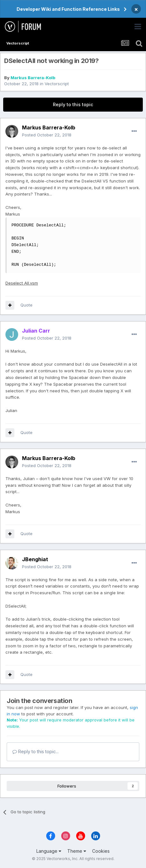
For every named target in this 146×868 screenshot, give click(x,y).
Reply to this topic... (36, 751)
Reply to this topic (73, 104)
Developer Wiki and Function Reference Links (68, 9)
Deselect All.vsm (22, 283)
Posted (47, 135)
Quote (26, 305)
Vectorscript (57, 84)
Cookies (101, 851)
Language (49, 851)
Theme (77, 851)
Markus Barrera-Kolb (33, 78)
